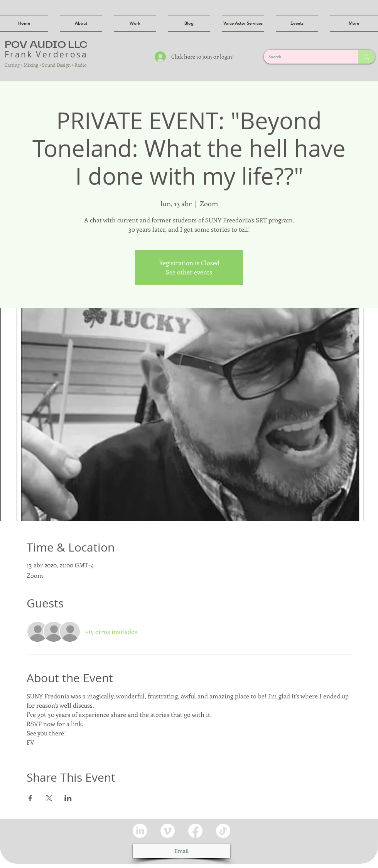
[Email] (181, 851)
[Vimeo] (168, 831)
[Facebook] (195, 831)
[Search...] (305, 57)
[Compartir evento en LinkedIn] (68, 798)
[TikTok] (223, 831)
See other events (189, 272)
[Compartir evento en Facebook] (30, 798)
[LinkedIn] (140, 831)
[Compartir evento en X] (49, 798)
